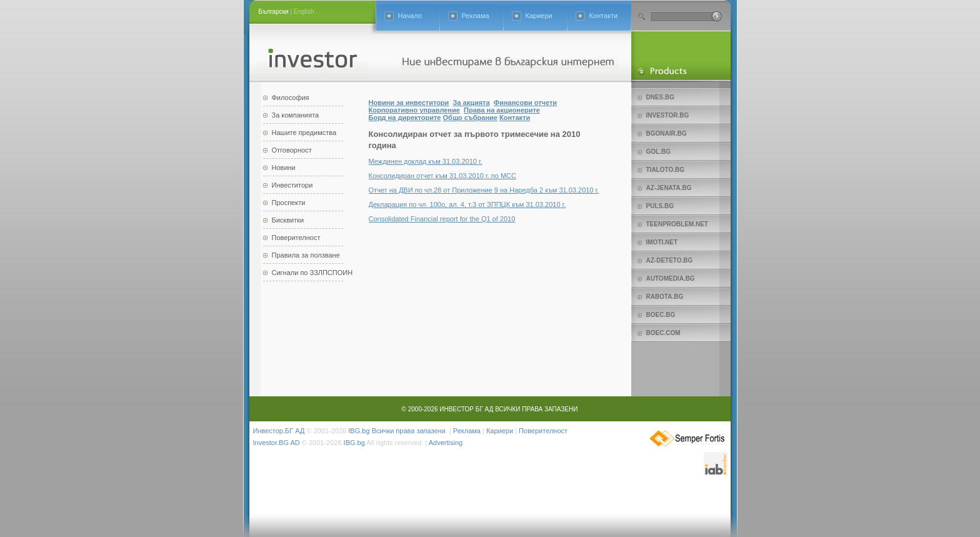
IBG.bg (359, 431)
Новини (284, 168)
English (304, 12)
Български (274, 12)
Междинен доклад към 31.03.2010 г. (426, 161)
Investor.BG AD (277, 443)
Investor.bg (668, 115)
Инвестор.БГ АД (279, 431)
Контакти (604, 16)
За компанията (296, 115)
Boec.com (663, 333)
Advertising (446, 443)
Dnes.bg (661, 97)
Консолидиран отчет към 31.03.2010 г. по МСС (442, 176)
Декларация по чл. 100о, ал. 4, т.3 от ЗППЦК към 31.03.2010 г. (467, 204)
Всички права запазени (409, 431)
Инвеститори (292, 185)
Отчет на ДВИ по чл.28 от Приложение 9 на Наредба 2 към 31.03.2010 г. (484, 190)
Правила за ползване (306, 255)
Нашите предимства (304, 133)
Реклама (476, 16)
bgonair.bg (667, 133)
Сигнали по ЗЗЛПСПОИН (312, 273)
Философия (291, 98)
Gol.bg (658, 152)
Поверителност (296, 238)
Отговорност (292, 150)
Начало (410, 16)
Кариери (539, 16)
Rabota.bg (665, 297)
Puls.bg (660, 206)
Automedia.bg (671, 279)
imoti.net (662, 242)
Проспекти (289, 203)
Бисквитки (288, 220)
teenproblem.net (677, 224)
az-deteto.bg (670, 260)
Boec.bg (661, 315)
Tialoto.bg (665, 170)
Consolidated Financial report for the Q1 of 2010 (442, 219)
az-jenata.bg (669, 188)
